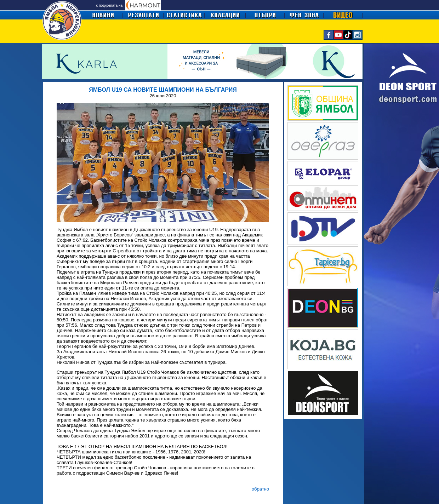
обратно (260, 489)
